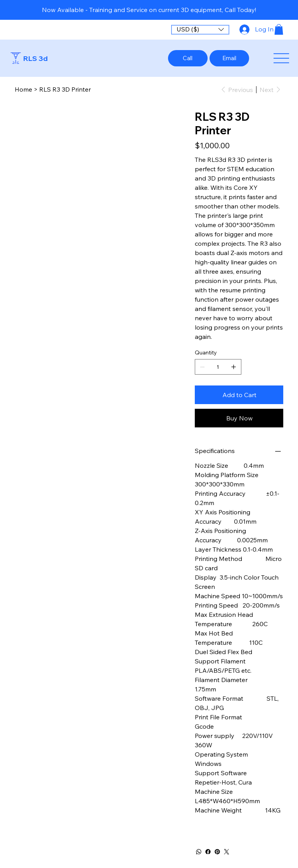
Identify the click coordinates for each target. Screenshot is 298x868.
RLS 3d (36, 58)
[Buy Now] (239, 418)
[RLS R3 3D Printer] (65, 89)
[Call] (188, 58)
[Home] (23, 89)
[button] (200, 30)
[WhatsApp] (199, 852)
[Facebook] (208, 852)
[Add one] (234, 367)
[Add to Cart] (239, 395)
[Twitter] (227, 852)
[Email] (229, 58)
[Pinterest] (217, 852)
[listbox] (200, 30)
